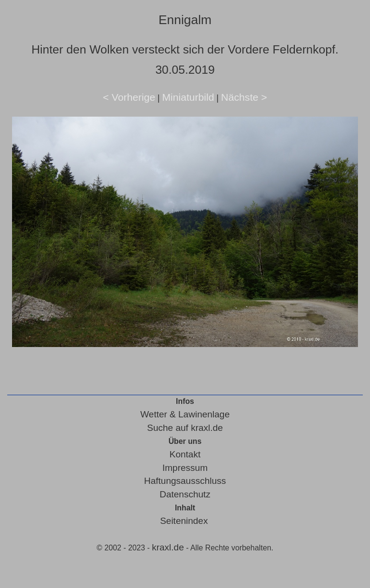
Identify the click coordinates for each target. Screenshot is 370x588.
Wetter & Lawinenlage (185, 414)
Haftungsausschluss (185, 481)
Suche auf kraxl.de (185, 428)
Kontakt (185, 454)
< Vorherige (129, 97)
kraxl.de (168, 547)
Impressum (185, 468)
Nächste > (244, 97)
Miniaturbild (188, 97)
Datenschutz (185, 494)
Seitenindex (184, 521)
